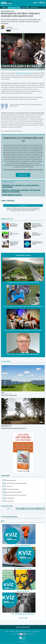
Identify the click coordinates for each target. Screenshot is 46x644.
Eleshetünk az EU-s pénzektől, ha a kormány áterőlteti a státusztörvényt (21, 186)
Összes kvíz (23, 618)
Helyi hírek (26, 8)
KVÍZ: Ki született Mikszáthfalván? (14, 225)
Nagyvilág (34, 8)
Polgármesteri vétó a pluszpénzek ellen (37, 234)
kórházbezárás (11, 201)
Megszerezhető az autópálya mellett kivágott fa (14, 244)
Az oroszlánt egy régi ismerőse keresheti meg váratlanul (37, 243)
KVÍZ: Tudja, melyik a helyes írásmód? (23, 568)
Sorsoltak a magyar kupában (8, 498)
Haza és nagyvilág (14, 8)
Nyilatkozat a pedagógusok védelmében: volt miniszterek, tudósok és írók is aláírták (21, 191)
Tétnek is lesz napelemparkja (9, 395)
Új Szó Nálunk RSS (14, 634)
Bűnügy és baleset (36, 224)
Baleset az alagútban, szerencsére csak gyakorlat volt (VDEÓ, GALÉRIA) (23, 330)
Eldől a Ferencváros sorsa (14, 234)
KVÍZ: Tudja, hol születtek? (23, 591)
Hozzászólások (23, 205)
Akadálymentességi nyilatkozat (25, 631)
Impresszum (12, 631)
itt (13, 131)
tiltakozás (4, 201)
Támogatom (23, 175)
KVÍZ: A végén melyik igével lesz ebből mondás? (23, 614)
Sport (11, 233)
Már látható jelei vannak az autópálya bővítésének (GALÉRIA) (23, 282)
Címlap (4, 8)
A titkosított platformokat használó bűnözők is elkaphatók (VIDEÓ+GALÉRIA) (23, 306)
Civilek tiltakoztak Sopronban (12, 195)
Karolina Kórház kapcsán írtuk (24, 73)
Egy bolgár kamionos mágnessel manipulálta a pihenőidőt (38, 226)
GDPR (17, 631)
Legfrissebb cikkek (23, 627)
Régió (3, 393)
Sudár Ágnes (9, 27)
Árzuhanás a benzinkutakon (8, 501)
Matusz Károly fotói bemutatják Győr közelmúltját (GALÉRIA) (23, 354)
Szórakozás (13, 224)
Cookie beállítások (36, 631)
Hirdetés (7, 631)
